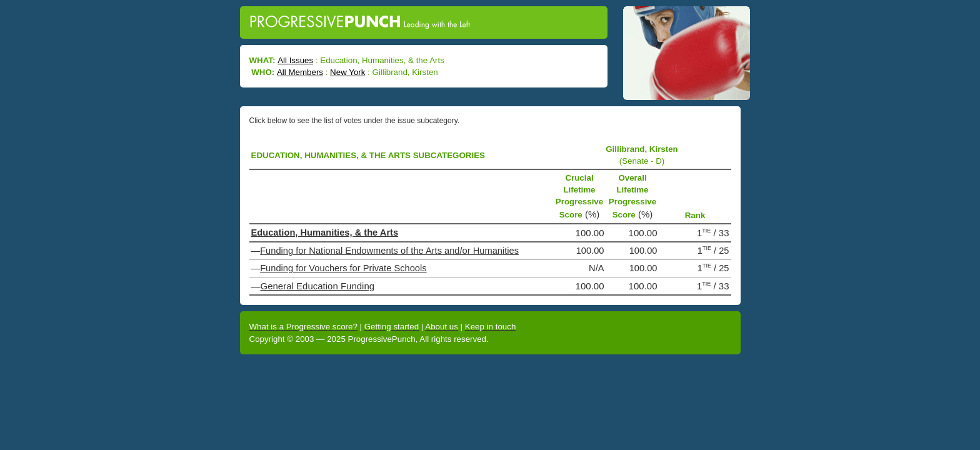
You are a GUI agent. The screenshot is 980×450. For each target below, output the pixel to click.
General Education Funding (318, 286)
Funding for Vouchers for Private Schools (343, 268)
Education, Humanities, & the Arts (325, 232)
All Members (300, 72)
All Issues (295, 60)
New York (347, 72)
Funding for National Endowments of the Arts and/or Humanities (389, 251)
